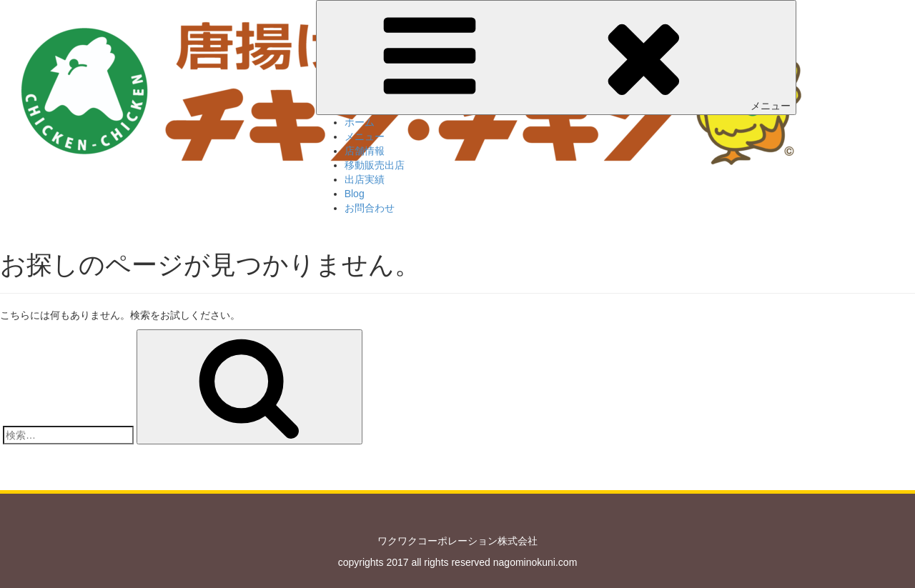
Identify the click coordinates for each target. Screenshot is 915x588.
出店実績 (365, 179)
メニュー (556, 57)
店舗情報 (365, 151)
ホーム (360, 122)
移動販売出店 (375, 165)
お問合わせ (370, 208)
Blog (355, 194)
